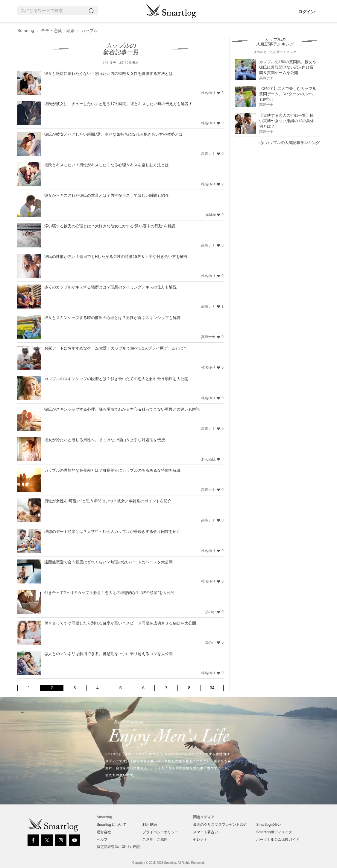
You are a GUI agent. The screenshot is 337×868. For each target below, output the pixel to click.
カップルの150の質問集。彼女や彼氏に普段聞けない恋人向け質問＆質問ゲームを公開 (288, 67)
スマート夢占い (206, 832)
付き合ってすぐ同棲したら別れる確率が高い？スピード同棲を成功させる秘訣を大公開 (120, 623)
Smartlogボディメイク (274, 832)
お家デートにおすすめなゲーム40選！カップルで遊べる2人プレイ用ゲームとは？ (116, 348)
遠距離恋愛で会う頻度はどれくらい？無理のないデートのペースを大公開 (108, 562)
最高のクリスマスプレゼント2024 (220, 825)
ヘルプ (102, 840)
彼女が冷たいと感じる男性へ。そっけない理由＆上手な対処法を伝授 (105, 440)
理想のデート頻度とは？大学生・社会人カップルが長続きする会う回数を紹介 (112, 531)
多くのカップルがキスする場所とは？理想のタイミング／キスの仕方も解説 (110, 287)
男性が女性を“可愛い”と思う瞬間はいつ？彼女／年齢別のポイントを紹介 (108, 501)
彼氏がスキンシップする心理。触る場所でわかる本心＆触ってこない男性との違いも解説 (122, 409)
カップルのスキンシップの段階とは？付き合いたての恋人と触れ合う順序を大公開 (116, 379)
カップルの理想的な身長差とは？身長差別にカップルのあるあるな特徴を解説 (112, 470)
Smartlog (26, 31)
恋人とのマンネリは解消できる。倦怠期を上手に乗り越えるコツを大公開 (108, 654)
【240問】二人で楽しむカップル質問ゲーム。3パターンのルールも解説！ (288, 94)
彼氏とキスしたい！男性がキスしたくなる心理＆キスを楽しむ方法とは (107, 165)
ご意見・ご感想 (155, 840)
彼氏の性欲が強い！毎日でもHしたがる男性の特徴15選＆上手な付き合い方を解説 (116, 257)
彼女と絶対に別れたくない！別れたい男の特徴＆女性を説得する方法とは (108, 74)
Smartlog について (111, 825)
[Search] (92, 11)
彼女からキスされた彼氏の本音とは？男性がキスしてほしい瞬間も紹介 (107, 195)
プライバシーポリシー (160, 832)
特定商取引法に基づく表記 (118, 847)
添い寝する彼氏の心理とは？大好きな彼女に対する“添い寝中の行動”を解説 (110, 226)
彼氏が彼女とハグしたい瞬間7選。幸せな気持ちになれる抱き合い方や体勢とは (113, 134)
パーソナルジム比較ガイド (278, 840)
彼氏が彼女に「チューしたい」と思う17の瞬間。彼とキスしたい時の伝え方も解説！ (118, 104)
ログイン (306, 12)
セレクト (200, 840)
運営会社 (104, 832)
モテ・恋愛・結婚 (58, 31)
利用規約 (150, 825)
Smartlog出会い (269, 825)
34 (212, 688)
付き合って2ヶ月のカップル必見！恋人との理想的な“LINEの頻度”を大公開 (109, 593)
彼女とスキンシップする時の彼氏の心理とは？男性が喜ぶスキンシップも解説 (112, 318)
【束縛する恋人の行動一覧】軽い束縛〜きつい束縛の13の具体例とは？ (287, 121)
